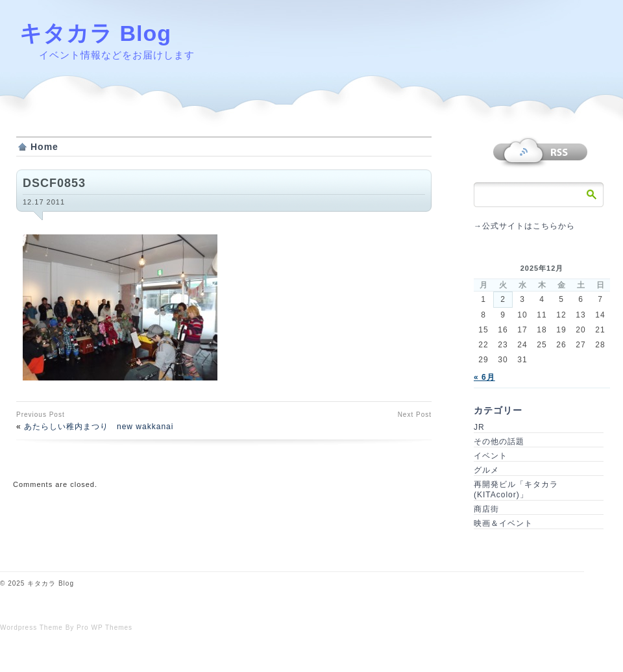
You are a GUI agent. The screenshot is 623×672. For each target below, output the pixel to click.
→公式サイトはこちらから (524, 226)
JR (479, 427)
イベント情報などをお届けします (117, 55)
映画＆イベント (503, 523)
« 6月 (484, 377)
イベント (491, 456)
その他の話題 (499, 442)
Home (44, 147)
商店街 (486, 509)
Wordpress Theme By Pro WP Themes (66, 628)
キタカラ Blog (95, 33)
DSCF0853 (54, 183)
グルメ (486, 470)
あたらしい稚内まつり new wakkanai (99, 427)
